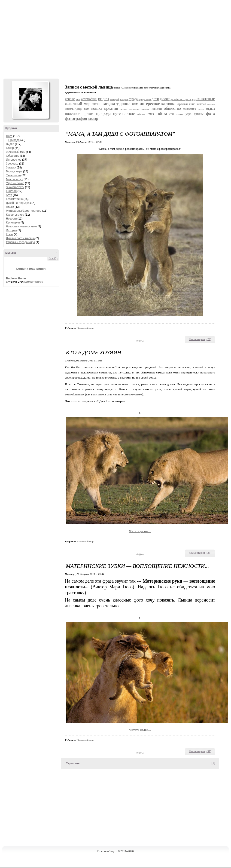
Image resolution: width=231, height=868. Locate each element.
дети (155, 99)
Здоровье (12, 164)
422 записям (127, 88)
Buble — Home (16, 278)
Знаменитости (15, 187)
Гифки (10, 207)
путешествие (124, 114)
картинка (168, 104)
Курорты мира (15, 215)
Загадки (11, 168)
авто (78, 99)
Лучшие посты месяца (20, 238)
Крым (10, 234)
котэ (87, 109)
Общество (13, 156)
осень (201, 109)
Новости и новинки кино (21, 226)
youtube (70, 99)
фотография (76, 118)
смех (151, 114)
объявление (190, 109)
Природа (14, 140)
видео (103, 99)
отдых (211, 109)
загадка (109, 104)
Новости (11, 219)
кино (192, 104)
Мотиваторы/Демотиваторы (24, 211)
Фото (9, 136)
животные (206, 99)
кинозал (201, 104)
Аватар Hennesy (30, 100)
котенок (211, 104)
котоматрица (74, 109)
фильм (199, 114)
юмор (93, 118)
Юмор (10, 148)
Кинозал (11, 191)
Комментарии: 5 (34, 282)
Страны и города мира (20, 242)
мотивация (134, 109)
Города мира (14, 171)
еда (194, 99)
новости (156, 109)
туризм (180, 114)
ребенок (141, 114)
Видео (10, 144)
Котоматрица (14, 199)
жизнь (97, 104)
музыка (145, 109)
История (11, 230)
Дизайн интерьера (18, 203)
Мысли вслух (14, 179)
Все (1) (53, 258)
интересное (150, 104)
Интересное (14, 160)
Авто (9, 195)
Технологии (13, 175)
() (209, 339)
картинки (182, 104)
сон (172, 114)
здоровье (123, 104)
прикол (88, 114)
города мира (145, 99)
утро (188, 114)
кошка (97, 108)
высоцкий (115, 99)
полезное (73, 114)
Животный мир (16, 152)
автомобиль (89, 99)
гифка (124, 99)
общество (172, 108)
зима (135, 104)
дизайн (165, 99)
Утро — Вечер (15, 183)
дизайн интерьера (181, 99)
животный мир (78, 104)
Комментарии (197, 339)
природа (103, 113)
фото (211, 113)
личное (123, 109)
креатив (111, 108)
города (133, 99)
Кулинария (13, 223)
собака (162, 114)
